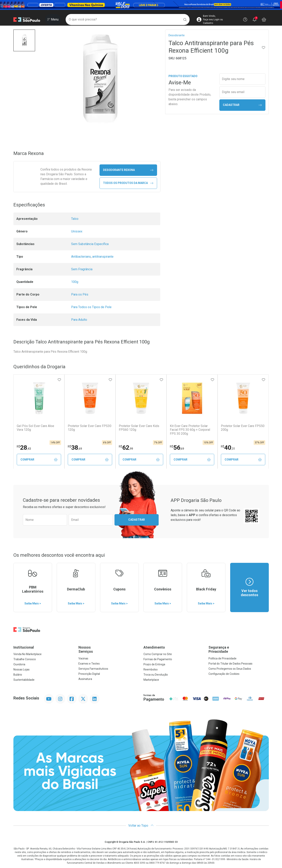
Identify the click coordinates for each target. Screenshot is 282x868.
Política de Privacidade (222, 659)
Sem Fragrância (82, 269)
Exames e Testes (89, 664)
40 (228, 448)
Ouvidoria (19, 665)
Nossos (109, 650)
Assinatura (85, 679)
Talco (75, 219)
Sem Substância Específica (90, 244)
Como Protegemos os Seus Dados (230, 669)
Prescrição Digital (89, 674)
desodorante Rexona (128, 170)
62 (126, 448)
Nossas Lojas (21, 670)
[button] (24, 40)
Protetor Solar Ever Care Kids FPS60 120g (139, 428)
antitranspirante (103, 257)
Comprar (39, 460)
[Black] (141, 5)
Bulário (18, 675)
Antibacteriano (81, 257)
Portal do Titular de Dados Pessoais (230, 664)
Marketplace (151, 680)
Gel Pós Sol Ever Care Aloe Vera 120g (35, 428)
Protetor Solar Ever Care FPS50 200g (243, 428)
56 (177, 448)
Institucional (24, 648)
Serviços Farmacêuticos (93, 669)
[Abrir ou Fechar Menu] (53, 20)
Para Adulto (79, 320)
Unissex (77, 231)
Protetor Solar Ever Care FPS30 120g (90, 428)
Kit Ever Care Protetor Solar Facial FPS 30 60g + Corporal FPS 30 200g (190, 430)
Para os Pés (80, 294)
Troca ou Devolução (156, 675)
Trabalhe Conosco (25, 659)
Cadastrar (242, 105)
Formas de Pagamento (158, 659)
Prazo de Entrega (154, 665)
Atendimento (154, 648)
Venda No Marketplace (27, 654)
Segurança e (239, 650)
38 (75, 448)
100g (75, 282)
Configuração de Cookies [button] (224, 674)
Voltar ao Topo (141, 826)
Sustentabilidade (24, 680)
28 (24, 448)
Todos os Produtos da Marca (128, 183)
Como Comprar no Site (158, 654)
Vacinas (83, 659)
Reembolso (151, 670)
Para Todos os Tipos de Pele (91, 307)
